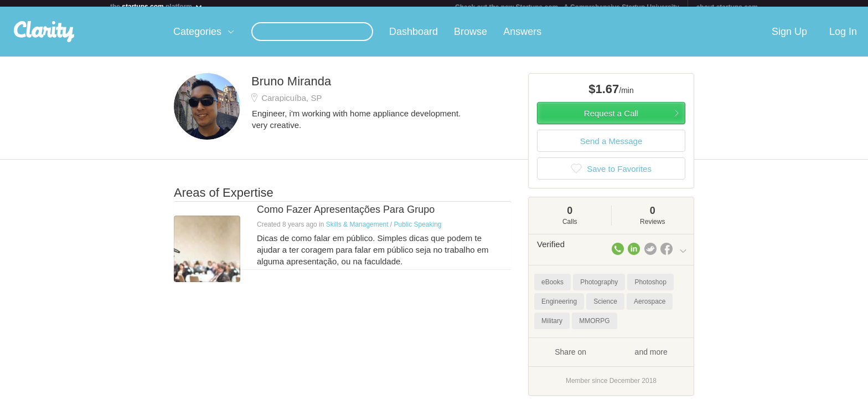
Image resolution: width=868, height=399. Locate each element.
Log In (843, 38)
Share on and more (611, 358)
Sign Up (789, 38)
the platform (157, 6)
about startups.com (727, 7)
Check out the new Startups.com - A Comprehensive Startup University (567, 7)
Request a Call (611, 120)
